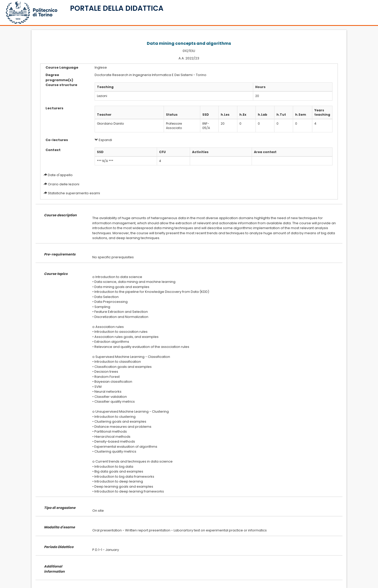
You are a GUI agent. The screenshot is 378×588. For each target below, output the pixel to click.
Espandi (103, 140)
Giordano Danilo (110, 124)
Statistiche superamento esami (74, 193)
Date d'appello (60, 175)
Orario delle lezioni (64, 184)
